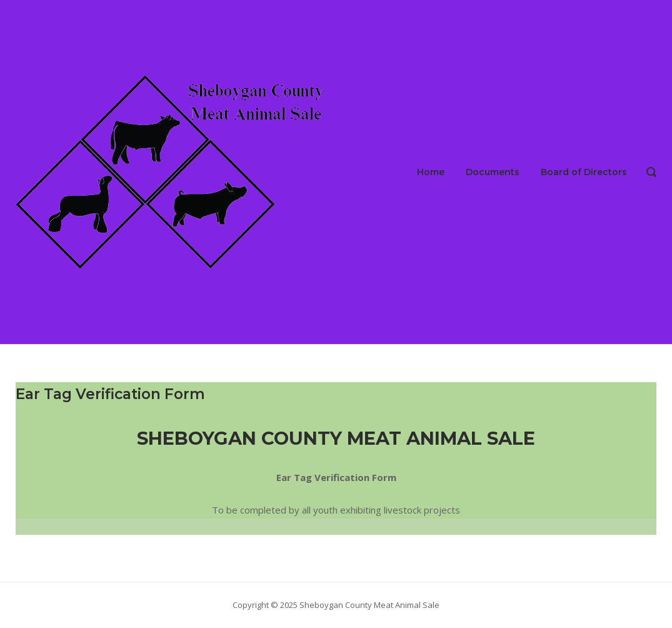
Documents (493, 172)
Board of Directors (584, 172)
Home (431, 172)
